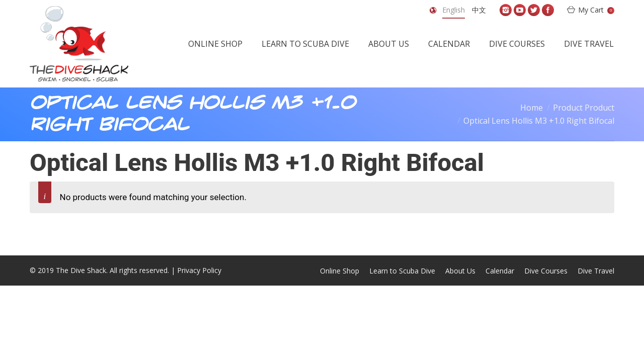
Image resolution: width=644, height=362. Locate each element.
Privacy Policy (199, 270)
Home (532, 108)
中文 (479, 10)
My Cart (596, 10)
